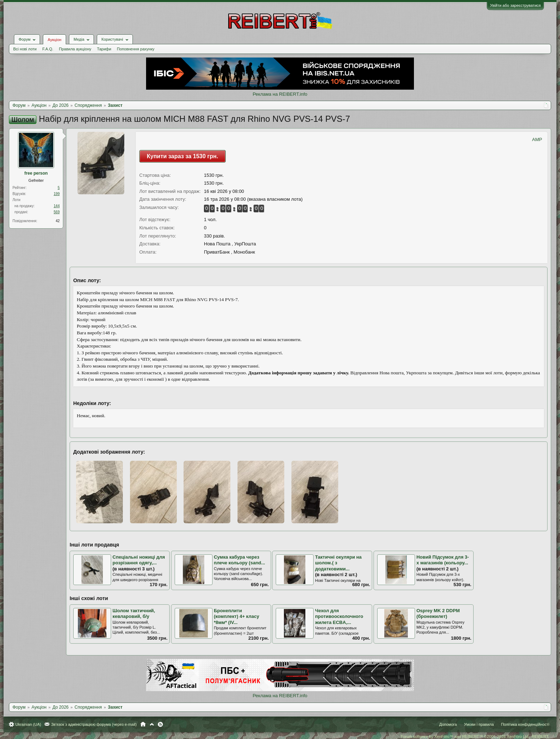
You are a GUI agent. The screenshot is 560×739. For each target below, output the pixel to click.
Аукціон (54, 40)
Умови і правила (479, 724)
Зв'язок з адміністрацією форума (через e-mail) (94, 724)
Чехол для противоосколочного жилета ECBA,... (339, 616)
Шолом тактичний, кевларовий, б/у (134, 614)
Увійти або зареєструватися (515, 5)
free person (36, 173)
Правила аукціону (75, 49)
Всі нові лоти (25, 49)
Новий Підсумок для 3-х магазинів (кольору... (443, 560)
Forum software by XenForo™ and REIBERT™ (475, 736)
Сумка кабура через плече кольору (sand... (240, 560)
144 (57, 206)
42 (58, 221)
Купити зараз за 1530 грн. (182, 156)
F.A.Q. (48, 49)
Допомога (448, 724)
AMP (537, 139)
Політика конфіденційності (525, 724)
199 (57, 194)
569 (57, 212)
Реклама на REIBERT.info (280, 94)
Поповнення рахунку (136, 49)
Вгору (152, 724)
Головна (143, 724)
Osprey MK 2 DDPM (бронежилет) (438, 614)
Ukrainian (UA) (28, 724)
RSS (160, 724)
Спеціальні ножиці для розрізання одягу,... (139, 560)
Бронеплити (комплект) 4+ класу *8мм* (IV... (237, 616)
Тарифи (104, 49)
